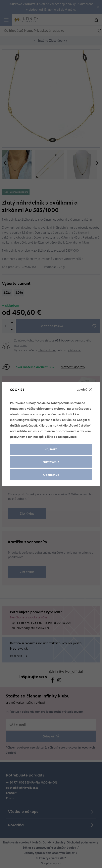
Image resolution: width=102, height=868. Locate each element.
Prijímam (51, 449)
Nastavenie (51, 462)
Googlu (82, 420)
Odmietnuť (51, 475)
